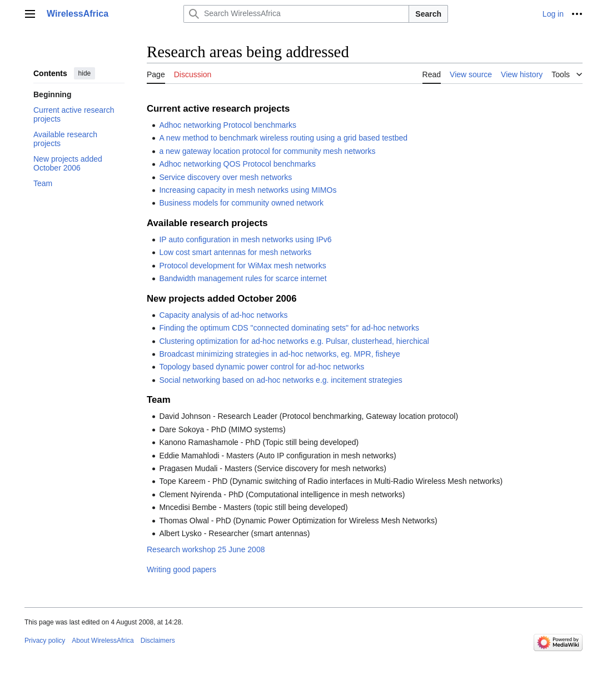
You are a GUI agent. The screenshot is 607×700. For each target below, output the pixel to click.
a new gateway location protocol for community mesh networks (267, 151)
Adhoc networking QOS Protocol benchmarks (237, 164)
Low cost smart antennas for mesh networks (235, 252)
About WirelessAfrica (103, 641)
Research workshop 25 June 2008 (206, 549)
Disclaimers (158, 641)
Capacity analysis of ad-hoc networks (223, 315)
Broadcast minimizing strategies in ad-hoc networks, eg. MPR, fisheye (279, 354)
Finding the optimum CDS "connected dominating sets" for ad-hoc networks (289, 328)
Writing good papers (181, 569)
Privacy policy (45, 641)
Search (428, 14)
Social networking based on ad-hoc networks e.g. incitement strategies (280, 380)
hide (85, 73)
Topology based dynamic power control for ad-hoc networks (262, 367)
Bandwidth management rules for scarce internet (243, 278)
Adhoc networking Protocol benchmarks (228, 125)
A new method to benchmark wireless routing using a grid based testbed (283, 138)
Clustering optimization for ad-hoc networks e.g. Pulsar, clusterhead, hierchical (294, 341)
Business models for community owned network (241, 203)
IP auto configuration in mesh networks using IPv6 (245, 239)
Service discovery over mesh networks (225, 177)
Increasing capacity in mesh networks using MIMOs (248, 190)
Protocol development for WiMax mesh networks (242, 266)
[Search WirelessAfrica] (296, 14)
